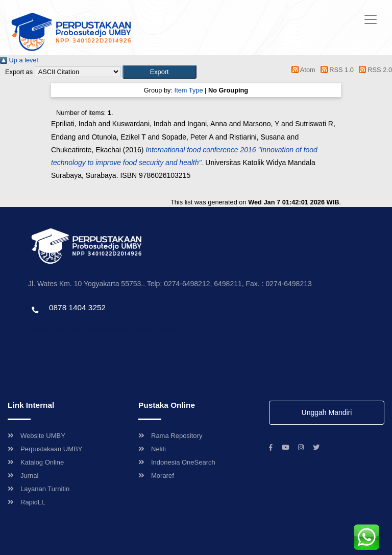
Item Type (189, 90)
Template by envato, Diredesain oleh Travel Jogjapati (105, 329)
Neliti (152, 449)
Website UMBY (36, 436)
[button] (160, 72)
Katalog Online (36, 462)
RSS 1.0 (335, 70)
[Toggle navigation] (371, 19)
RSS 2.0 (374, 70)
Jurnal (23, 476)
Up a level (19, 60)
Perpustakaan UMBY (45, 449)
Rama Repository (170, 436)
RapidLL (26, 502)
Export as (19, 72)
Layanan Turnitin (39, 489)
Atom (302, 70)
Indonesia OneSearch (177, 462)
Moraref (156, 476)
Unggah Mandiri (327, 412)
